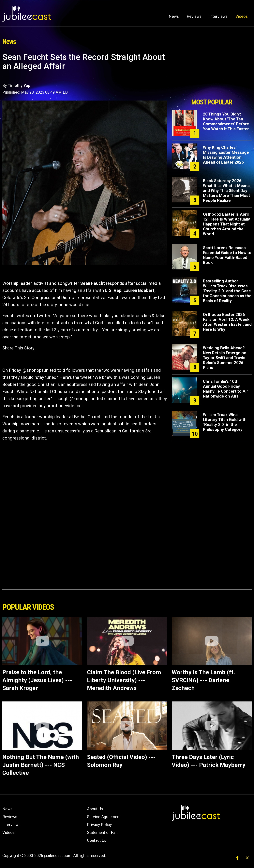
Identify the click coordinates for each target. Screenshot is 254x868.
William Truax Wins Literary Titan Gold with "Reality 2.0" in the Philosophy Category (225, 422)
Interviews (218, 16)
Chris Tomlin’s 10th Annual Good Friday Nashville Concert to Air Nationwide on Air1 (225, 389)
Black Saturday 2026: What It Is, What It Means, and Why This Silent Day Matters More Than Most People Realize (227, 191)
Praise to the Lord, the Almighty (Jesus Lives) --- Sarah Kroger (37, 680)
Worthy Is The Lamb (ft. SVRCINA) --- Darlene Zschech (203, 680)
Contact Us (97, 840)
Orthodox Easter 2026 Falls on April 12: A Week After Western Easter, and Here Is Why (227, 322)
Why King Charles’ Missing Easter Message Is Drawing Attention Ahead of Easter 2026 (226, 155)
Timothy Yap (19, 86)
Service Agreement (104, 817)
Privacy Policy (99, 825)
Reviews (194, 16)
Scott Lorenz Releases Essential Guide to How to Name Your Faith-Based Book (227, 255)
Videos (242, 16)
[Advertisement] (212, 74)
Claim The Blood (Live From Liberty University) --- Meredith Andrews (124, 680)
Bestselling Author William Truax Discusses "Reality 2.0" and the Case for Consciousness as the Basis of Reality (227, 291)
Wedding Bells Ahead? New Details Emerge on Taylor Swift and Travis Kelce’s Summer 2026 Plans (225, 358)
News (174, 16)
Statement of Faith (103, 833)
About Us (95, 809)
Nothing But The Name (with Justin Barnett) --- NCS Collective (41, 765)
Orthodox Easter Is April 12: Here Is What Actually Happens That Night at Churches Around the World (226, 224)
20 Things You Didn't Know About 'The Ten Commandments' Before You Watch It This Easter (226, 122)
